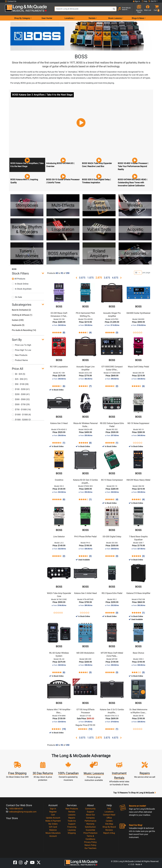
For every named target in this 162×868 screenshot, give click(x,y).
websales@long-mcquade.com (21, 812)
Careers (109, 821)
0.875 (82, 278)
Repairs (72, 818)
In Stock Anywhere (22, 289)
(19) (64, 729)
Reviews (109, 830)
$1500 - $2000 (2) (21, 420)
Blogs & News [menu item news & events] (138, 18)
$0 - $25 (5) (19, 374)
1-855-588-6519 (14, 809)
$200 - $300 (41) (21, 394)
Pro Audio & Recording (24, 330)
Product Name (20, 360)
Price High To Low (22, 350)
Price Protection (90, 833)
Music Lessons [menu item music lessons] (115, 18)
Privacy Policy (90, 842)
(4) (90, 333)
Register (53, 812)
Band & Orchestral (21, 310)
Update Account (53, 818)
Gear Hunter (47, 18)
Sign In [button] (137, 1)
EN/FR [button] (152, 1)
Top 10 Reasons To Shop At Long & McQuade (135, 793)
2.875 (99, 278)
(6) (64, 386)
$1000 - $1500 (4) (21, 415)
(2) (117, 386)
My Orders (53, 824)
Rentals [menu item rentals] (92, 18)
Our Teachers (90, 848)
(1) (64, 443)
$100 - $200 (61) (21, 389)
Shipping (72, 833)
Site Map (109, 824)
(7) (90, 386)
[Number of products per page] (138, 273)
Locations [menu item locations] (69, 18)
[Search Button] (114, 9)
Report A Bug (109, 833)
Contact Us (11, 1)
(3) (117, 333)
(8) (64, 333)
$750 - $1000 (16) (21, 409)
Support (72, 824)
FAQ (109, 809)
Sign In (53, 809)
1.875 (90, 278)
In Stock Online (20, 284)
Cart (53, 815)
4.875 (115, 278)
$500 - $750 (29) (21, 404)
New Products (20, 355)
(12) (90, 729)
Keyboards (18, 325)
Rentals (72, 812)
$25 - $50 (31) (20, 379)
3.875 (107, 278)
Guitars (18, 320)
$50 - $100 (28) (20, 384)
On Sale (17, 297)
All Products (19, 279)
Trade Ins (72, 821)
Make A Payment (53, 821)
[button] (156, 9)
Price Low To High (22, 345)
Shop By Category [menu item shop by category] (22, 18)
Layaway (72, 830)
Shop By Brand (109, 827)
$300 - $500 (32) (21, 399)
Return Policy (90, 845)
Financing (72, 827)
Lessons (72, 815)
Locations (109, 812)
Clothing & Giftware (22, 315)
